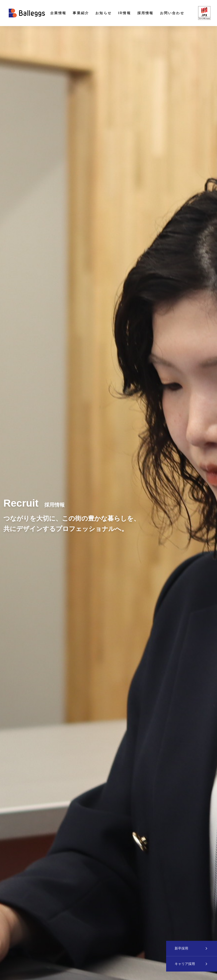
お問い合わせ (172, 13)
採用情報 (145, 13)
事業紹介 (81, 13)
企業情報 (58, 13)
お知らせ (104, 13)
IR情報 (124, 13)
